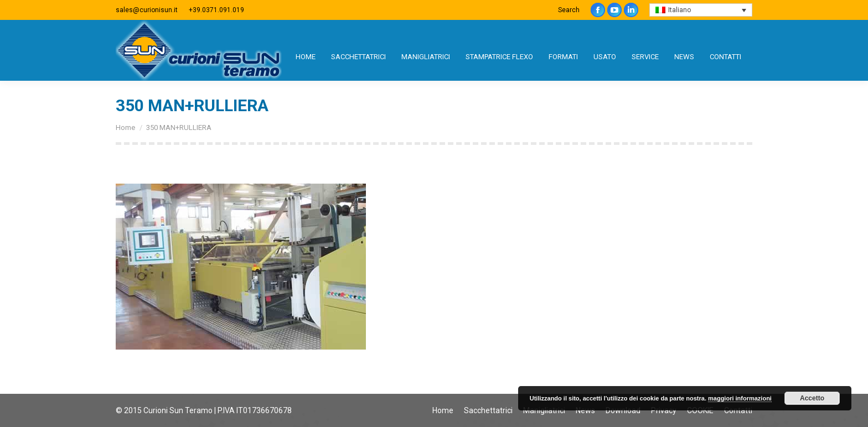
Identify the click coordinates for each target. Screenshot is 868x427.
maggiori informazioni (740, 398)
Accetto (812, 398)
